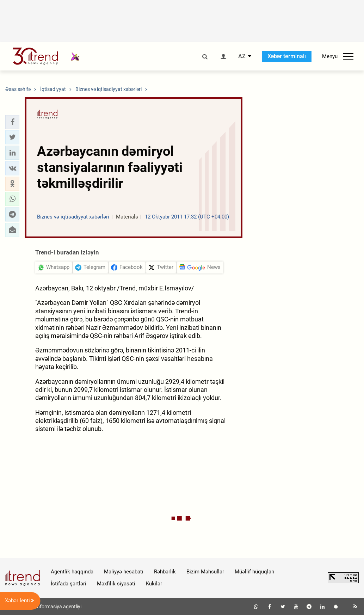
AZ (242, 56)
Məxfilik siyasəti (116, 584)
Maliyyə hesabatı (124, 572)
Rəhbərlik (165, 572)
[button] (12, 122)
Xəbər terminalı (287, 56)
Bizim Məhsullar (205, 572)
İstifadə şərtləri (69, 584)
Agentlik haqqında (72, 572)
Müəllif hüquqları (255, 572)
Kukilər (154, 584)
